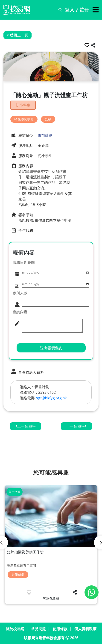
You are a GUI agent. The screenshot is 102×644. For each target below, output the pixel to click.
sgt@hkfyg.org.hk (51, 398)
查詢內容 (20, 312)
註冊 (84, 10)
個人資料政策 (85, 629)
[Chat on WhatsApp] (92, 592)
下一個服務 (76, 426)
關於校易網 (15, 629)
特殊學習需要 (24, 119)
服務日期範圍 (24, 262)
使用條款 (60, 629)
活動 (48, 119)
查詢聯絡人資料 (27, 372)
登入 (70, 10)
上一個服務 (26, 426)
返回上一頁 (17, 35)
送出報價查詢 (51, 348)
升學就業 (18, 575)
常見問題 (38, 629)
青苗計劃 (45, 135)
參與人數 (20, 293)
